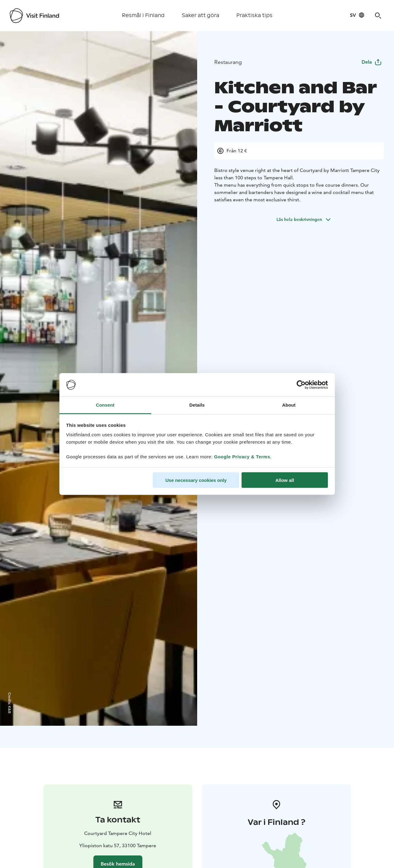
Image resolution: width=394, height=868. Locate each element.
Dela (372, 62)
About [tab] (289, 405)
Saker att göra (201, 15)
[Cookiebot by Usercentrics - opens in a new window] (301, 385)
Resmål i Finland (143, 15)
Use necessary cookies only (196, 480)
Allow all (285, 480)
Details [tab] (197, 405)
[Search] (378, 16)
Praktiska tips (254, 15)
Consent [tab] (105, 405)
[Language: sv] (357, 15)
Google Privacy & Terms (242, 457)
